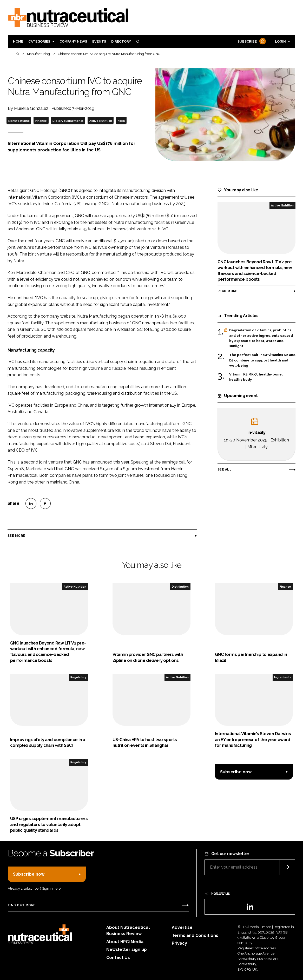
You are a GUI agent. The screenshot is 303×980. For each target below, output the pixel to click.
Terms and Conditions (195, 935)
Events (99, 41)
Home (18, 41)
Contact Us (118, 958)
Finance (41, 121)
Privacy (179, 943)
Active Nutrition (101, 121)
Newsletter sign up (127, 949)
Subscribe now (236, 772)
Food (121, 121)
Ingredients (283, 677)
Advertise (182, 927)
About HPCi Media (125, 942)
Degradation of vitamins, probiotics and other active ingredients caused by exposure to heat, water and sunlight (261, 338)
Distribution (180, 587)
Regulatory (78, 677)
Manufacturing (19, 121)
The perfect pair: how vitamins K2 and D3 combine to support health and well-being (262, 360)
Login (280, 41)
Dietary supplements (68, 121)
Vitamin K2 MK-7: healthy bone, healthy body (256, 377)
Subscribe (251, 42)
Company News (73, 41)
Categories (39, 41)
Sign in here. (52, 888)
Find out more (22, 905)
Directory (121, 41)
